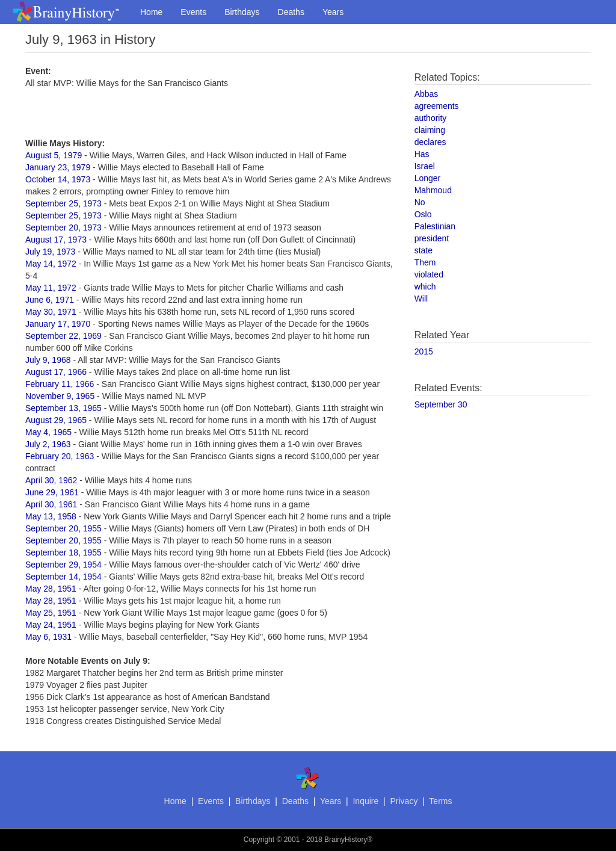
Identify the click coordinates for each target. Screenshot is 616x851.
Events (193, 12)
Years (333, 12)
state (423, 250)
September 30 (441, 404)
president (432, 238)
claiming (430, 130)
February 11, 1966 (60, 384)
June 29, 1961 (52, 492)
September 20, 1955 (63, 528)
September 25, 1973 (63, 203)
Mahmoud (433, 190)
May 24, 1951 (51, 625)
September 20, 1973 (63, 227)
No (420, 202)
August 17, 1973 (56, 240)
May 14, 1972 (51, 264)
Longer (428, 178)
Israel (425, 166)
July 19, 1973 (50, 252)
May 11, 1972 (51, 288)
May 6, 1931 (48, 637)
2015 (424, 351)
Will (421, 299)
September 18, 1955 (63, 552)
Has (422, 154)
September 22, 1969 (63, 336)
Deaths (291, 12)
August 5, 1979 (54, 155)
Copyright (259, 840)
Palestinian (435, 226)
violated (429, 274)
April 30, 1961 (51, 504)
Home (151, 12)
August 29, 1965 (56, 420)
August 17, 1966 (56, 372)
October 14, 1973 (58, 179)
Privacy (404, 801)
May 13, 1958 (51, 516)
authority (431, 118)
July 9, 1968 (48, 360)
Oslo (423, 214)
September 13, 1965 (63, 408)
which (425, 286)
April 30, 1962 (51, 480)
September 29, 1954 (63, 565)
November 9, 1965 (60, 396)
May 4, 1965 (48, 432)
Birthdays (242, 12)
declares (430, 142)
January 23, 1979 (58, 167)
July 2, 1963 (48, 444)
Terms (440, 801)
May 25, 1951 (51, 613)
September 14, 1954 (63, 577)
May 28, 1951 (51, 589)
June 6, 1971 (50, 300)
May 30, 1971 (51, 312)
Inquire (365, 801)
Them (425, 262)
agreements (437, 106)
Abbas (427, 94)
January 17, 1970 (58, 324)
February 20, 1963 (60, 456)
